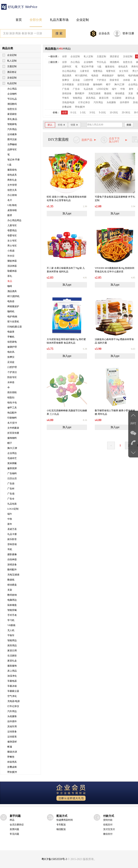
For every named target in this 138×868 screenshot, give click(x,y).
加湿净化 (12, 676)
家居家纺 (12, 114)
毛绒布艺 (12, 458)
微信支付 (108, 834)
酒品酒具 (12, 291)
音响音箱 (12, 544)
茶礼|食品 (12, 119)
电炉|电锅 (12, 317)
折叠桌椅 (12, 767)
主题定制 (12, 66)
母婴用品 (12, 230)
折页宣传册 (13, 433)
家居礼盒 (12, 661)
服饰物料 (12, 438)
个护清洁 (12, 372)
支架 (10, 590)
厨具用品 (12, 646)
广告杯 (11, 489)
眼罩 (10, 215)
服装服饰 (12, 666)
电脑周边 (12, 600)
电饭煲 (11, 332)
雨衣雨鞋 (12, 392)
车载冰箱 (12, 686)
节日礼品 (12, 99)
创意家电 (12, 342)
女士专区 (12, 241)
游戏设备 (12, 565)
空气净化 (12, 696)
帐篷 (10, 747)
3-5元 (92, 113)
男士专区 (12, 246)
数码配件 (12, 570)
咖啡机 (11, 311)
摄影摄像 (12, 554)
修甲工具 (12, 408)
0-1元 (73, 113)
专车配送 (61, 825)
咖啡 (10, 286)
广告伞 (11, 499)
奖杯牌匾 (12, 463)
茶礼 (10, 276)
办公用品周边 (14, 220)
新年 (10, 524)
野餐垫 (11, 757)
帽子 (10, 443)
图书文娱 (12, 139)
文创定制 (12, 78)
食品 (10, 281)
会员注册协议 (17, 825)
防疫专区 (12, 377)
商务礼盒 (12, 180)
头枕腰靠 (12, 716)
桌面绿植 (12, 210)
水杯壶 (11, 382)
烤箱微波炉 (13, 306)
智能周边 (12, 640)
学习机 (11, 620)
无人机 (11, 630)
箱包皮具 (12, 175)
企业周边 (12, 453)
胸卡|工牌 (12, 448)
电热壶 (11, 301)
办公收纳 (12, 195)
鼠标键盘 (12, 605)
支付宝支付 (109, 829)
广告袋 (11, 484)
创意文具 (12, 190)
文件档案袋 (13, 428)
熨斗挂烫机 (13, 322)
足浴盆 (11, 362)
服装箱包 (12, 170)
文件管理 (12, 185)
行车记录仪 (13, 706)
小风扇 (11, 251)
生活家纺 (12, 656)
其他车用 (12, 726)
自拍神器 (12, 559)
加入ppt (67, 213)
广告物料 (12, 473)
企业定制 (12, 55)
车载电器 (12, 681)
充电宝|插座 (13, 575)
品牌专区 (12, 150)
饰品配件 (12, 413)
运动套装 (12, 737)
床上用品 (12, 671)
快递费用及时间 (65, 820)
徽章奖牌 (12, 468)
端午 (10, 514)
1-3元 (83, 113)
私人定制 (12, 61)
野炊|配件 (12, 772)
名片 (10, 200)
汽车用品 (12, 129)
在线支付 (108, 825)
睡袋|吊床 (12, 752)
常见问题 (14, 834)
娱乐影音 (12, 539)
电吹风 (11, 352)
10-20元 (114, 113)
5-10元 (102, 113)
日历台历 (12, 478)
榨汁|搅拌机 (13, 296)
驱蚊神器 (12, 261)
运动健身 (12, 134)
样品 (12, 820)
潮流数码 (12, 104)
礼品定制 (12, 83)
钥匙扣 (11, 398)
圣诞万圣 (12, 529)
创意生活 (12, 109)
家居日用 (12, 651)
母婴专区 (12, 236)
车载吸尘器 (13, 691)
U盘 (9, 165)
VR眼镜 (11, 625)
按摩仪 (11, 357)
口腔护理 (12, 367)
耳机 (10, 549)
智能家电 (12, 124)
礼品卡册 (12, 534)
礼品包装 (12, 504)
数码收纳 (12, 595)
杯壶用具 (12, 762)
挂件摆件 (12, 721)
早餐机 (11, 337)
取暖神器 (12, 271)
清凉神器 (12, 266)
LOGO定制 (13, 509)
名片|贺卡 (12, 423)
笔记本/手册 (14, 160)
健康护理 (12, 347)
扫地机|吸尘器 (15, 327)
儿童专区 (12, 225)
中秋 (10, 519)
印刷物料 (12, 418)
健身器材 (12, 742)
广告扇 (11, 494)
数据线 (11, 580)
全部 (64, 56)
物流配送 (61, 829)
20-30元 (126, 113)
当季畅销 (12, 144)
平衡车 (11, 635)
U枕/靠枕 (12, 205)
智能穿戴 (12, 610)
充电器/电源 (14, 701)
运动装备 (12, 732)
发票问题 (14, 829)
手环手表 (12, 615)
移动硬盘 (12, 585)
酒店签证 (12, 72)
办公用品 (12, 89)
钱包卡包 (12, 403)
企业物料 (12, 94)
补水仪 (11, 256)
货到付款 (108, 820)
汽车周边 (12, 711)
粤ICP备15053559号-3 (54, 859)
